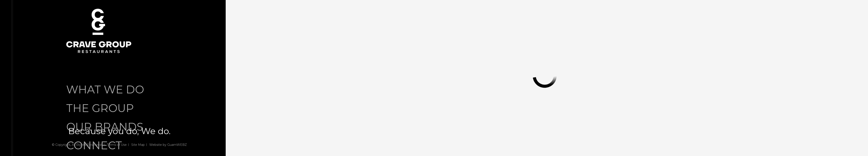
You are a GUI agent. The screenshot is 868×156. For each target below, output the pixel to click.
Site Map (138, 145)
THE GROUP (100, 108)
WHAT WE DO (105, 90)
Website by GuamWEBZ (168, 145)
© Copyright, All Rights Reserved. (77, 145)
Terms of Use (117, 145)
